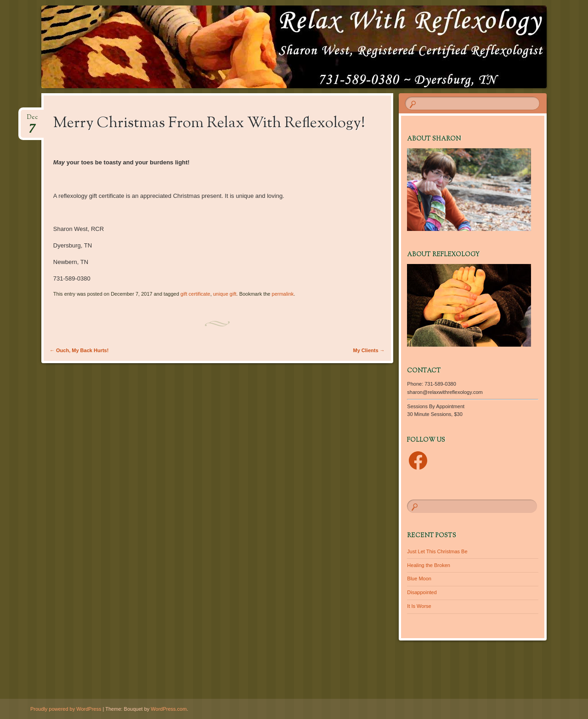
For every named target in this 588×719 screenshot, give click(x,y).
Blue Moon (419, 579)
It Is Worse (419, 606)
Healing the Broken (429, 565)
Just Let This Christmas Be (437, 551)
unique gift (225, 294)
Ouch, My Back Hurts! (79, 350)
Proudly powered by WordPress (66, 709)
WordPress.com (169, 709)
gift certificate (195, 294)
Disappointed (422, 592)
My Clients (369, 350)
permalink (283, 294)
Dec (32, 120)
